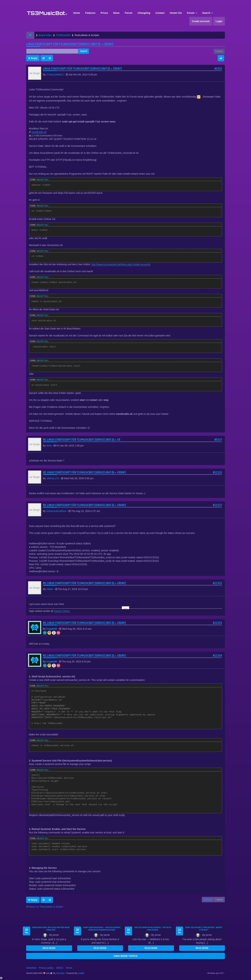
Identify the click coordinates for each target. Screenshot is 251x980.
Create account (201, 21)
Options (208, 900)
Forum (129, 13)
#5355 (218, 69)
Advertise (31, 968)
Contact (160, 13)
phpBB (81, 973)
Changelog (144, 13)
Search (208, 13)
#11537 (217, 505)
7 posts (219, 51)
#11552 (217, 583)
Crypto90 (52, 629)
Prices (104, 13)
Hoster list (176, 13)
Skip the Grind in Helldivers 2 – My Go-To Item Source (153, 929)
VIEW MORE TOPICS (125, 956)
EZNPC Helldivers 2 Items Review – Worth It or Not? (204, 929)
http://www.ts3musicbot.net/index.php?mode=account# (121, 264)
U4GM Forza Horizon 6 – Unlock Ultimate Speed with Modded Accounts (102, 929)
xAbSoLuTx (53, 478)
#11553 (217, 623)
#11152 (217, 472)
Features (90, 13)
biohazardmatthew (56, 511)
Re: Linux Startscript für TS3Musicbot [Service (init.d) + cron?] (84, 472)
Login (219, 21)
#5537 (218, 440)
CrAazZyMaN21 (55, 75)
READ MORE (49, 948)
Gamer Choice (62, 611)
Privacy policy (46, 968)
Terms (69, 968)
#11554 (217, 656)
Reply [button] (33, 58)
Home (77, 13)
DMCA (60, 968)
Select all (43, 180)
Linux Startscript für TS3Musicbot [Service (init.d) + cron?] (70, 44)
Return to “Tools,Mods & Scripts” (45, 907)
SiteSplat (60, 973)
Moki (49, 446)
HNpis (50, 589)
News (116, 13)
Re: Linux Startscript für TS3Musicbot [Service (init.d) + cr (82, 440)
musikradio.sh (39, 132)
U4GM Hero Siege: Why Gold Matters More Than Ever (51, 929)
